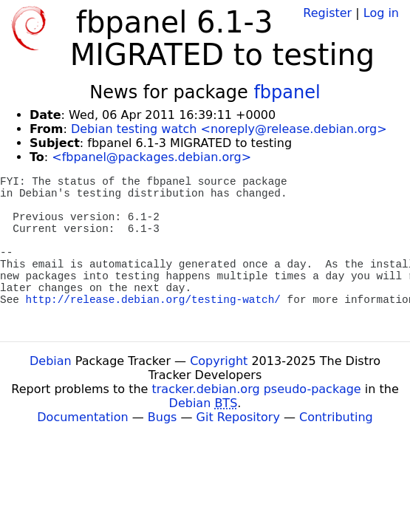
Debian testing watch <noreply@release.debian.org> (229, 129)
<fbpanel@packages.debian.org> (151, 157)
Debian (51, 361)
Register (327, 13)
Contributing (336, 417)
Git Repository (238, 417)
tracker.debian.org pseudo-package (257, 389)
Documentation (82, 417)
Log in (381, 13)
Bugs (163, 417)
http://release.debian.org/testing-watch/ (153, 300)
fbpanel (287, 92)
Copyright (219, 361)
